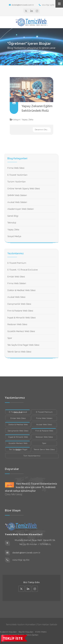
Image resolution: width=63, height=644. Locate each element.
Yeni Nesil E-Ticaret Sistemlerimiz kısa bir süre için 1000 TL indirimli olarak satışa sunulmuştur (31, 487)
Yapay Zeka (27, 120)
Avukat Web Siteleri (17, 202)
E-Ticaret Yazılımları (17, 175)
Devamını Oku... (42, 130)
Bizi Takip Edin (32, 582)
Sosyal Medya (14, 236)
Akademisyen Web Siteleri (21, 209)
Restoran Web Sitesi (17, 324)
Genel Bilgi (13, 216)
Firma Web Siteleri (17, 283)
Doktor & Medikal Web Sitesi (21, 290)
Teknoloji (12, 223)
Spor (10, 338)
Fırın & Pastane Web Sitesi (20, 311)
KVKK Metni (41, 632)
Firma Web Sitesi (16, 168)
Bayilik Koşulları (26, 632)
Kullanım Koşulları (8, 632)
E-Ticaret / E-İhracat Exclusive (23, 270)
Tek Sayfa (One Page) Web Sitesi (23, 345)
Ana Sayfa (24, 62)
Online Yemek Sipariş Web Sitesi (24, 189)
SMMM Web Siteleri (17, 195)
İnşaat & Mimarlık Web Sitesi (22, 318)
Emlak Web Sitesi (16, 277)
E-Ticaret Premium (17, 263)
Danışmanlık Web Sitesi (19, 304)
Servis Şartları (32, 635)
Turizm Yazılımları (17, 182)
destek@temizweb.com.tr (21, 5)
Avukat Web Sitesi (16, 297)
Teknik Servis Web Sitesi (19, 352)
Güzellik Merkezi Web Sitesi (21, 331)
